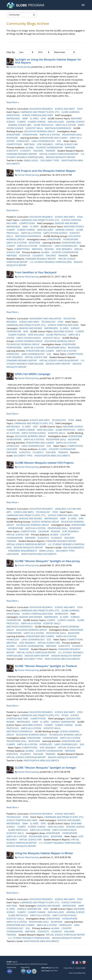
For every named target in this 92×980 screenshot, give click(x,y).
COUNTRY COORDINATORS (50, 147)
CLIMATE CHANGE (37, 122)
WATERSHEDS (14, 118)
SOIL (59, 141)
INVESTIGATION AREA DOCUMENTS (53, 456)
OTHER (65, 715)
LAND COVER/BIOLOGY (43, 141)
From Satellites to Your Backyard (36, 272)
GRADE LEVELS (31, 160)
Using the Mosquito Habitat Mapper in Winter (44, 853)
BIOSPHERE (13, 138)
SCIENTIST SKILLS (35, 128)
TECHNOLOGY (49, 322)
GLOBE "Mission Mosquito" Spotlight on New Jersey (47, 561)
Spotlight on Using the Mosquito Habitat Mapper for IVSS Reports (48, 61)
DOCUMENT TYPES (50, 160)
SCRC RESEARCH (45, 144)
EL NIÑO (35, 118)
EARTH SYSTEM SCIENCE (56, 233)
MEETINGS (30, 144)
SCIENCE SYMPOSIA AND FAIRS (38, 115)
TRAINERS (51, 151)
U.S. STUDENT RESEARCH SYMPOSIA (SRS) (51, 262)
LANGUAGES (13, 554)
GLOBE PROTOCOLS (44, 125)
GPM (43, 118)
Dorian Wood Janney (20, 67)
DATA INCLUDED (56, 122)
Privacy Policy (68, 968)
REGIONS (49, 249)
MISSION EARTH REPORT (58, 364)
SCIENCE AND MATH (65, 109)
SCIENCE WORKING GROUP (29, 341)
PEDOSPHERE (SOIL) (72, 135)
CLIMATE (22, 122)
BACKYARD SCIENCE (74, 226)
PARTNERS (70, 147)
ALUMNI (30, 147)
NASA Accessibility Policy (77, 973)
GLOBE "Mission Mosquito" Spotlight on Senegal (45, 768)
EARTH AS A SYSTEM (66, 125)
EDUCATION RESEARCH (41, 109)
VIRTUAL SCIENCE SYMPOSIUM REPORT (59, 154)
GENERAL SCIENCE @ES (20, 125)
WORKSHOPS (62, 614)
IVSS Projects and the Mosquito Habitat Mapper (45, 171)
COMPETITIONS (15, 144)
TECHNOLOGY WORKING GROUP (23, 344)
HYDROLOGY (23, 141)
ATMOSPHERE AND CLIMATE (54, 138)
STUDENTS (26, 151)
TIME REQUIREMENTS (73, 547)
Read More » (13, 102)
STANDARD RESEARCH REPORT (22, 154)
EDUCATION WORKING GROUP (40, 131)
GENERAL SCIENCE (75, 122)
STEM (80, 109)
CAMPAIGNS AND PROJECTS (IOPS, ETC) (40, 112)
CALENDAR (12, 449)
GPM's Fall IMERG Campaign (33, 374)
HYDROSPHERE (30, 135)
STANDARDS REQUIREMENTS (23, 551)
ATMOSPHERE (14, 135)
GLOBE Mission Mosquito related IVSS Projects (44, 463)
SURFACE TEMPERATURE (63, 722)
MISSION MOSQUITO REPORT (61, 157)
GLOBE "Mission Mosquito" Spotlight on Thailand (46, 666)
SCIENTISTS (12, 151)
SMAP (25, 118)
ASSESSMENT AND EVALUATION (46, 318)
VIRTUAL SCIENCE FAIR (67, 144)
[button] (83, 5)
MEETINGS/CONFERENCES (58, 128)
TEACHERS (38, 151)
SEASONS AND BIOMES (67, 223)
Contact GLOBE (80, 968)
